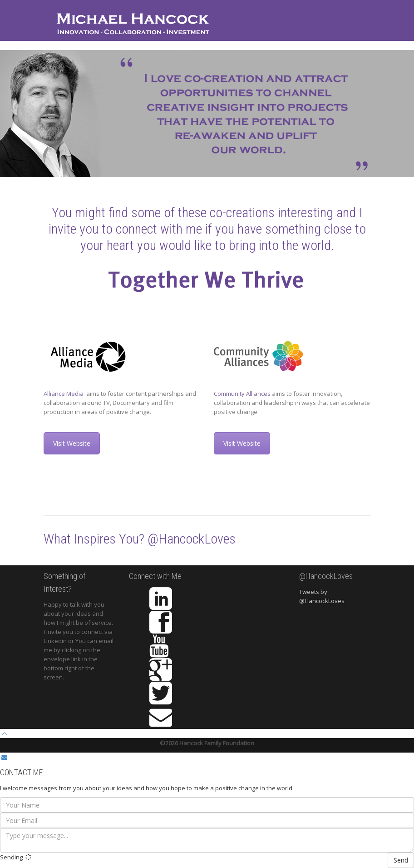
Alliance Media (64, 394)
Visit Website (72, 443)
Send (401, 860)
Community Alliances (242, 394)
